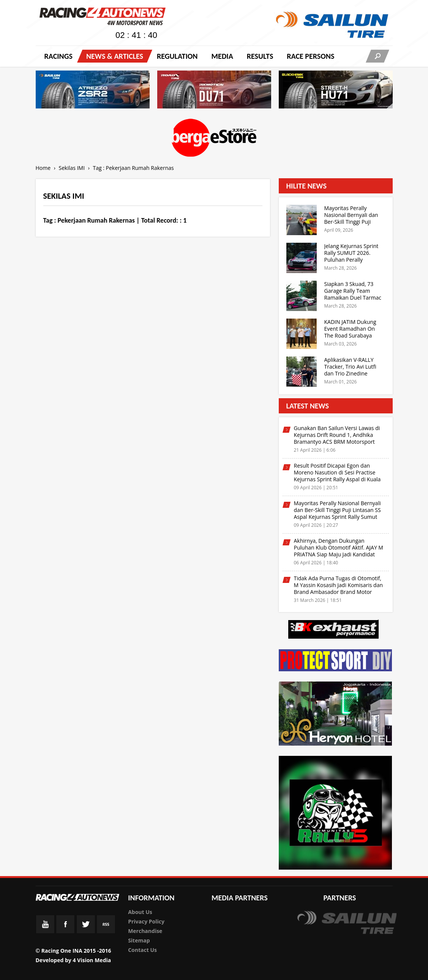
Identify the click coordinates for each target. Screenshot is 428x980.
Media (222, 56)
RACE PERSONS (310, 56)
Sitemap (139, 940)
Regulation (177, 56)
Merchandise (145, 931)
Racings (58, 56)
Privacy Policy (146, 921)
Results (260, 56)
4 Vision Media (92, 960)
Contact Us (142, 950)
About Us (140, 912)
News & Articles (115, 56)
